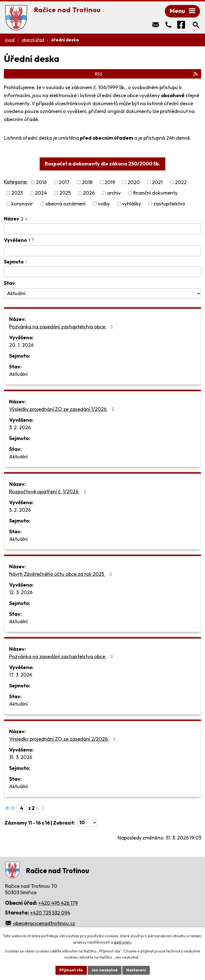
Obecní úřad (33, 40)
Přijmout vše (71, 970)
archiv (114, 193)
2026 (89, 193)
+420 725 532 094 (50, 913)
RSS (147, 74)
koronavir (22, 204)
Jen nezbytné (105, 970)
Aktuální (18, 374)
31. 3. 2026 (21, 757)
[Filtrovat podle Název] (102, 229)
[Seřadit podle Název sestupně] (27, 220)
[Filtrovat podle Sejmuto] (102, 272)
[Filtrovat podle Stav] (102, 293)
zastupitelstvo (169, 204)
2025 (65, 193)
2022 (181, 182)
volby (104, 204)
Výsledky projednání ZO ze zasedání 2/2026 (63, 739)
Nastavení (136, 970)
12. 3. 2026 (21, 592)
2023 (17, 193)
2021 (157, 182)
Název (14, 219)
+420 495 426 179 (58, 903)
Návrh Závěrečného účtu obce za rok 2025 (62, 574)
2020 (134, 182)
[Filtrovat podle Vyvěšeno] (102, 251)
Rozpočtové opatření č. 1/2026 (49, 492)
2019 (110, 182)
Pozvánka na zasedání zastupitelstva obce (62, 327)
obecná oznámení (65, 204)
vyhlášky (131, 204)
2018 (87, 182)
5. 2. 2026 (20, 510)
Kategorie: (16, 182)
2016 (41, 182)
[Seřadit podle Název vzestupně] (27, 217)
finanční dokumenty (155, 193)
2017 (64, 182)
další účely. (123, 942)
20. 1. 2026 (21, 345)
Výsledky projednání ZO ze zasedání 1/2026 (63, 409)
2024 (41, 193)
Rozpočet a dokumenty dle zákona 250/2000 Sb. (102, 164)
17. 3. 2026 (21, 675)
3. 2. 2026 (20, 427)
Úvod (10, 40)
